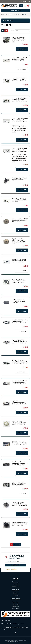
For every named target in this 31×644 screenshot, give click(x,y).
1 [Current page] (11, 545)
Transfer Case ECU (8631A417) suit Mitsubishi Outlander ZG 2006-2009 (19, 423)
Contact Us (16, 595)
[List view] (6, 31)
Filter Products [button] (8, 20)
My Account (16, 582)
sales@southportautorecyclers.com (14, 624)
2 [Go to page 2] (14, 545)
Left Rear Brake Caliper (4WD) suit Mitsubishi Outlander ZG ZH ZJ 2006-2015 (20, 220)
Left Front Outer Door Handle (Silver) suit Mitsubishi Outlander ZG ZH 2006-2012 (20, 321)
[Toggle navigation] (21, 6)
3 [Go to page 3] (17, 545)
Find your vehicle (15, 11)
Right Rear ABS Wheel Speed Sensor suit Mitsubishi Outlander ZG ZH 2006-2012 (20, 79)
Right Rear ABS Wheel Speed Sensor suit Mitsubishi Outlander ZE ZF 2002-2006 (20, 100)
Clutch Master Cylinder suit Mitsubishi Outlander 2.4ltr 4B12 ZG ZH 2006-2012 (19, 261)
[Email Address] (15, 561)
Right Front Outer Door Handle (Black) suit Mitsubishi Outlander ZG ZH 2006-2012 (20, 362)
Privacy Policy (14, 569)
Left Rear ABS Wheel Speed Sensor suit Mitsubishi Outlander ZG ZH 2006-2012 (20, 59)
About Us (16, 593)
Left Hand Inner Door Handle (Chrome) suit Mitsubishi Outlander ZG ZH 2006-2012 (20, 382)
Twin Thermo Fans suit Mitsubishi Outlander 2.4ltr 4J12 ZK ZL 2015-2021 (19, 483)
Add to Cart (22, 49)
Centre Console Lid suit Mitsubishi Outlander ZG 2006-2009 (19, 301)
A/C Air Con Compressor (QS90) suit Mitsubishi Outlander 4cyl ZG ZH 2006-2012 (20, 40)
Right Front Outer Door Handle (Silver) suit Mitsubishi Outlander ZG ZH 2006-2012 (20, 342)
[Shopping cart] (28, 6)
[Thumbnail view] (3, 31)
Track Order (16, 584)
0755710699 (7, 620)
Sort (13, 31)
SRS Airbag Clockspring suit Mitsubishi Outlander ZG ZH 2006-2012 (20, 200)
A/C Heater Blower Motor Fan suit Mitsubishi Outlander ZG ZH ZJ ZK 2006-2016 (20, 524)
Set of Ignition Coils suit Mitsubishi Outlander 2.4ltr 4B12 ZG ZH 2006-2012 (19, 281)
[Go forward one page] (20, 545)
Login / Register (26, 1)
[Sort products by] (22, 31)
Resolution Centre (16, 586)
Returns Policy (15, 606)
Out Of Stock (21, 69)
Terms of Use (16, 602)
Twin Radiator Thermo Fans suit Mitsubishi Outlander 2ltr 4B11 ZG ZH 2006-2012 (20, 463)
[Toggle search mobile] (24, 6)
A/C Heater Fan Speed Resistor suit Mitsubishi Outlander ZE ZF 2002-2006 (19, 504)
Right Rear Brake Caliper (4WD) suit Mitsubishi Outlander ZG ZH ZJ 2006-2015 (19, 241)
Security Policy (16, 608)
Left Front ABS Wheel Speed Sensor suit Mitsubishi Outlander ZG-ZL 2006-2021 (20, 150)
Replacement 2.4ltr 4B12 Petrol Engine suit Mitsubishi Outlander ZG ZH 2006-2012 (20, 443)
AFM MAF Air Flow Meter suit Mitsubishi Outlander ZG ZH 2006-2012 (20, 180)
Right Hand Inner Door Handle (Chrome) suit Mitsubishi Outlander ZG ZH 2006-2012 (20, 402)
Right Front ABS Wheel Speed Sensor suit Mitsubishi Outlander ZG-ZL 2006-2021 (20, 120)
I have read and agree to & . (13, 568)
